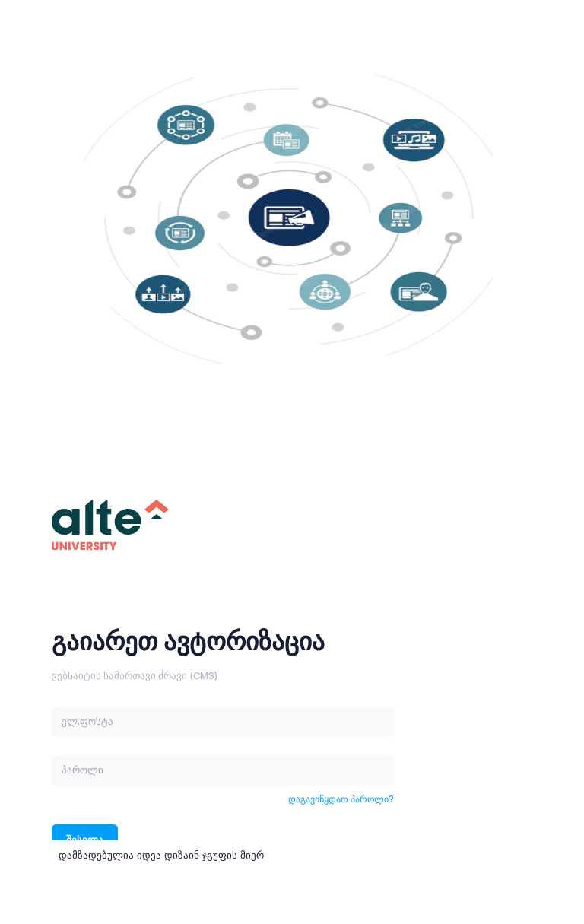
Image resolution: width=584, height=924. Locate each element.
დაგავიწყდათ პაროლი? (341, 799)
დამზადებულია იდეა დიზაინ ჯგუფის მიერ (161, 855)
